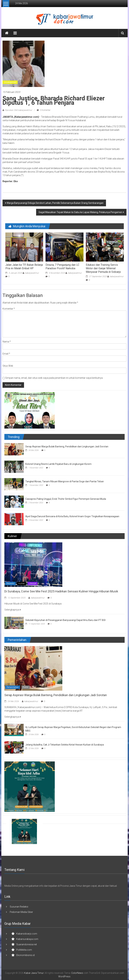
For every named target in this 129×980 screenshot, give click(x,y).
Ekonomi (10, 584)
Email (6, 354)
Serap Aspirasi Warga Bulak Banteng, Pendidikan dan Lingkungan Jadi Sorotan (67, 447)
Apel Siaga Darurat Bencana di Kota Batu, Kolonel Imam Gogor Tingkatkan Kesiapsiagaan (72, 516)
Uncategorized (10, 82)
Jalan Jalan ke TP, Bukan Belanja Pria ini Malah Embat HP (24, 267)
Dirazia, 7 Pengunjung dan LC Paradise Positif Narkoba (62, 267)
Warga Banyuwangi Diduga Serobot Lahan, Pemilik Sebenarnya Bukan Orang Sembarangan (55, 203)
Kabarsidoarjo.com (27, 934)
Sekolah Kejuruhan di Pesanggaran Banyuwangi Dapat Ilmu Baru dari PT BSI (65, 620)
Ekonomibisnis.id (25, 955)
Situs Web (8, 366)
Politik (26, 687)
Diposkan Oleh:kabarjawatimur (18, 110)
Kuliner (22, 584)
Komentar (9, 309)
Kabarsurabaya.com (27, 939)
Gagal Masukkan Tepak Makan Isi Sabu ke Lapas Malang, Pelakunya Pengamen (80, 212)
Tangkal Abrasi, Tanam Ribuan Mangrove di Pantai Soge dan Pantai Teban (65, 481)
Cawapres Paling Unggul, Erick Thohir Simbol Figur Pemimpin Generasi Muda (66, 499)
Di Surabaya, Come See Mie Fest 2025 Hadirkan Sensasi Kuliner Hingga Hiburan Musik (61, 591)
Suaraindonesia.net (27, 944)
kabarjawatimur (32, 273)
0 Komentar (44, 110)
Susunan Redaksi (19, 907)
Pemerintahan (13, 687)
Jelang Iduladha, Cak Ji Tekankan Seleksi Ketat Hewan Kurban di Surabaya (65, 745)
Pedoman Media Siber (21, 912)
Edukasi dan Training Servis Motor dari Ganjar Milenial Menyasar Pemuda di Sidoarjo (103, 268)
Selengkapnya (13, 610)
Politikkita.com (24, 950)
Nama (7, 342)
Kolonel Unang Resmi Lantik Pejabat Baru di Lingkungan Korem (58, 464)
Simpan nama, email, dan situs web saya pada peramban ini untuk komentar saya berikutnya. (54, 378)
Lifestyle (33, 584)
